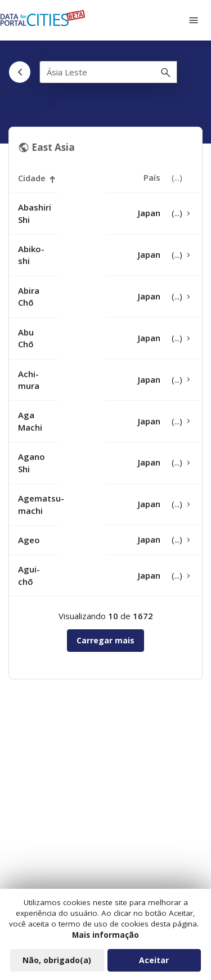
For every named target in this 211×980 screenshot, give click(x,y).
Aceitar (154, 963)
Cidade (32, 178)
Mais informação (105, 938)
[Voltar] (20, 72)
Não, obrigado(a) (57, 963)
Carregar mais (105, 640)
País (152, 177)
